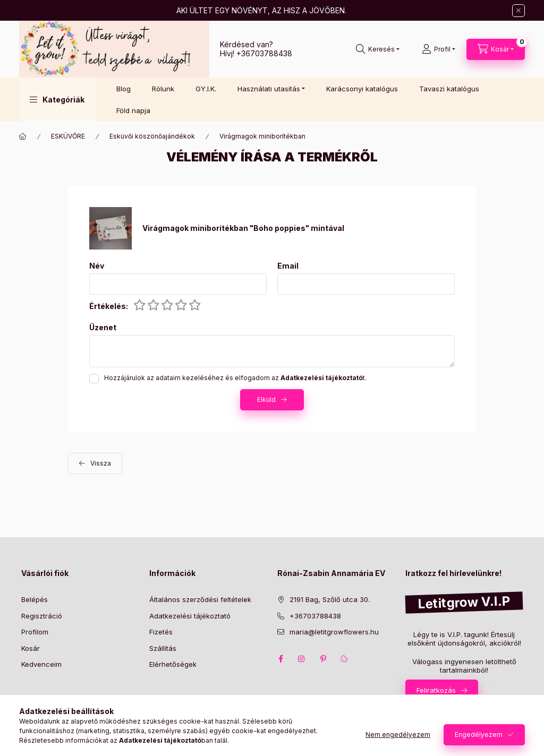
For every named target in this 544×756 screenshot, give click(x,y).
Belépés (35, 599)
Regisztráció (42, 616)
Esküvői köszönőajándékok (152, 136)
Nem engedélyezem (398, 734)
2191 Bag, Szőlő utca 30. (330, 599)
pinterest (323, 659)
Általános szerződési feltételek (200, 599)
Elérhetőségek (173, 664)
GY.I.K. (206, 89)
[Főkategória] (23, 136)
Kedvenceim (41, 664)
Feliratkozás (436, 690)
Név (97, 266)
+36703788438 (264, 53)
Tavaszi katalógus (449, 89)
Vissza (101, 463)
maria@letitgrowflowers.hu (334, 632)
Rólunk (163, 89)
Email (288, 266)
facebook (280, 659)
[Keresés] (378, 49)
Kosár (31, 648)
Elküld (266, 400)
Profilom (35, 632)
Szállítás (163, 648)
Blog (124, 89)
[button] (57, 99)
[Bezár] (518, 11)
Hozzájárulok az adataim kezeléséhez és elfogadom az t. (235, 378)
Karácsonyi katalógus (362, 89)
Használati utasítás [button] (269, 89)
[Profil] (439, 49)
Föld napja (133, 110)
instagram (302, 659)
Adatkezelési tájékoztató (190, 616)
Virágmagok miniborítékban (262, 136)
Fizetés (161, 632)
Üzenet (103, 328)
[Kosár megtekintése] (496, 49)
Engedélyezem (479, 734)
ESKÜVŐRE (68, 136)
